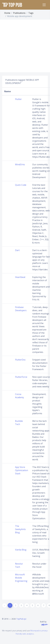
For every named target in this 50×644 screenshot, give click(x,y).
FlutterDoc (20, 360)
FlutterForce (21, 377)
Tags (31, 13)
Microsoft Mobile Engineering (21, 578)
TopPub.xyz (21, 619)
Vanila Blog (21, 550)
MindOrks (20, 164)
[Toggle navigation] (44, 5)
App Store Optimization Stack (22, 470)
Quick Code (21, 185)
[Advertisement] (25, 46)
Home (7, 13)
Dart (17, 250)
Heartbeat (20, 277)
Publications (19, 13)
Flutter (18, 99)
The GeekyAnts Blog (20, 529)
